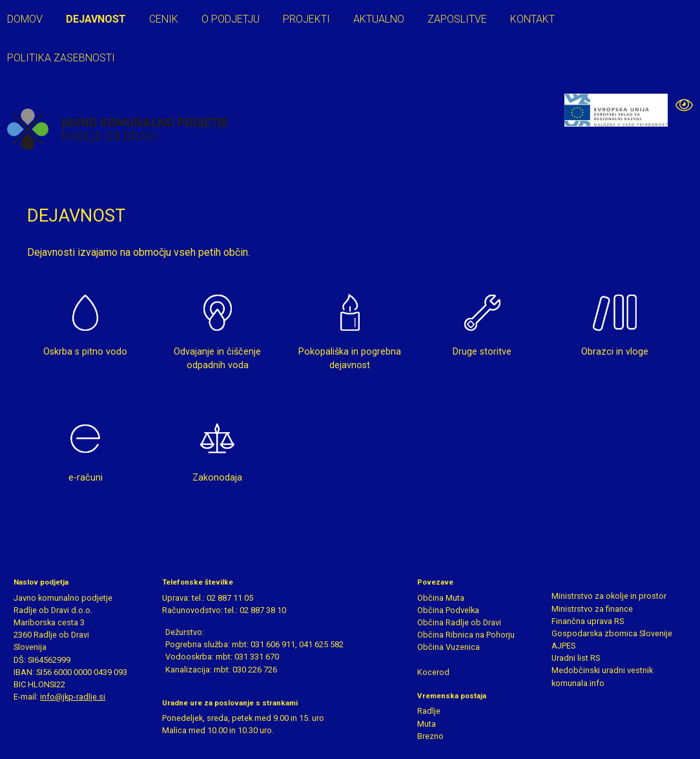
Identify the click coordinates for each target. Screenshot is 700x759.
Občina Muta (441, 598)
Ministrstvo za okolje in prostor (609, 596)
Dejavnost (96, 19)
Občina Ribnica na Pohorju (466, 635)
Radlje (429, 711)
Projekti (306, 19)
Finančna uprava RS (588, 621)
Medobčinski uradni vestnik (602, 670)
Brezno (430, 736)
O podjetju (231, 19)
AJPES (563, 646)
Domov (25, 19)
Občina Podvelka (448, 610)
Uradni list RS (576, 658)
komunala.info (578, 683)
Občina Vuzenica (448, 647)
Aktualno (379, 19)
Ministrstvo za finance (592, 609)
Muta (427, 724)
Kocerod (433, 672)
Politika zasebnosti (61, 58)
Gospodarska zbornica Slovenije (612, 633)
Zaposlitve (457, 19)
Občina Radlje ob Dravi (459, 622)
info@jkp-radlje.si (73, 697)
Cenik (164, 19)
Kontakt (532, 19)
